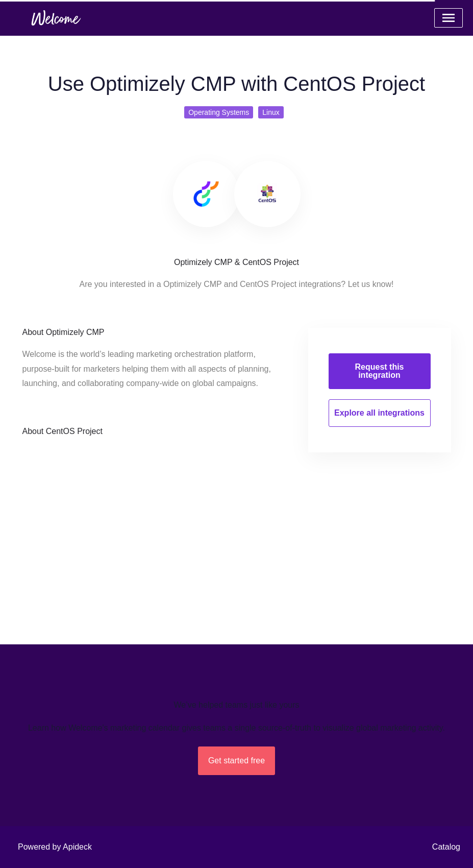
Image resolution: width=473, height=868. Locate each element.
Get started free (236, 761)
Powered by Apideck (55, 847)
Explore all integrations (379, 413)
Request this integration (379, 371)
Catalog (446, 847)
